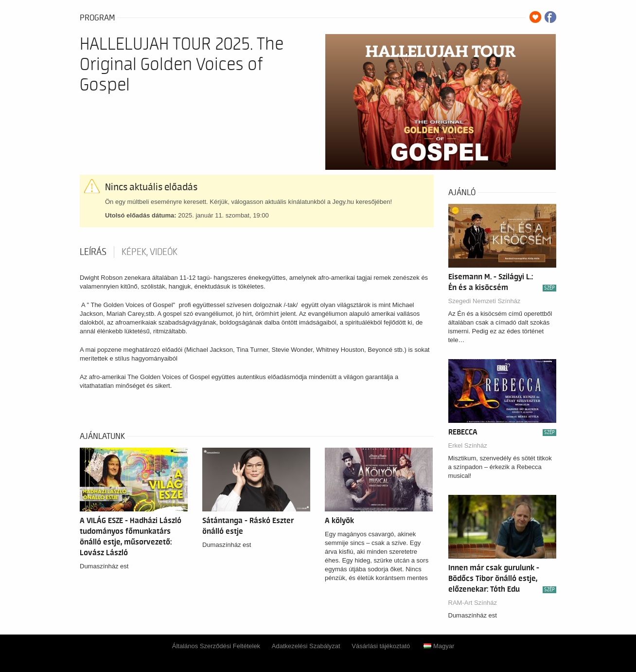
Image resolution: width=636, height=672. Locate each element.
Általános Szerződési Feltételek (216, 646)
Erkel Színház (468, 445)
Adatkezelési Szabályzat (306, 646)
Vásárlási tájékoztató (381, 646)
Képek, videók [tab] (150, 252)
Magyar (439, 646)
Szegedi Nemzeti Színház (485, 301)
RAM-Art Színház (473, 603)
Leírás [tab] (93, 252)
